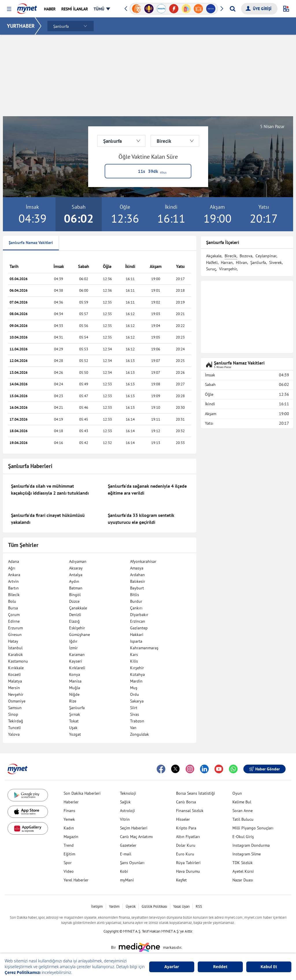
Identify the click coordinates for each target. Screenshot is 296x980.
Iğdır (73, 641)
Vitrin (125, 819)
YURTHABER (21, 26)
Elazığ (74, 621)
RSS (199, 906)
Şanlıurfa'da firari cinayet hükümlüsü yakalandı (48, 519)
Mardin (136, 681)
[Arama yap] (233, 9)
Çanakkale (78, 608)
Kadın (69, 828)
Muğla (75, 688)
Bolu (12, 601)
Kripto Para (186, 828)
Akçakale (214, 256)
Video (69, 871)
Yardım (114, 906)
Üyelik (131, 906)
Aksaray (76, 568)
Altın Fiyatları (188, 837)
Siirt (134, 708)
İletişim (97, 906)
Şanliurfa (258, 262)
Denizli (75, 615)
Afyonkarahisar (143, 561)
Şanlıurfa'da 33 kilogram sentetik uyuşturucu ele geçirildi (141, 519)
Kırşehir (137, 668)
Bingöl (75, 595)
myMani (127, 880)
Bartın (13, 588)
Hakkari (137, 635)
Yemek (69, 819)
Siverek (275, 262)
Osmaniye (17, 701)
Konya (75, 674)
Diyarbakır (139, 615)
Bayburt (137, 588)
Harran (227, 262)
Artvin (13, 581)
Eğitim (69, 854)
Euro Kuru (185, 854)
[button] (9, 9)
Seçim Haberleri (134, 828)
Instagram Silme (247, 854)
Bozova (246, 256)
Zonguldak (139, 734)
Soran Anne (243, 811)
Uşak (73, 728)
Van (133, 728)
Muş (134, 688)
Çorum (14, 615)
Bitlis (135, 595)
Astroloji (127, 811)
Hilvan (242, 262)
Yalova (14, 734)
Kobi (124, 871)
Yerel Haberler (76, 880)
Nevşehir (16, 694)
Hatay (13, 641)
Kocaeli (14, 674)
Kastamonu (18, 661)
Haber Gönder (264, 769)
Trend (69, 845)
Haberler (71, 802)
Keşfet (181, 880)
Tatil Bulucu (243, 819)
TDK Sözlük (243, 863)
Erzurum (15, 628)
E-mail (126, 854)
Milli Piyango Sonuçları (253, 828)
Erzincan (138, 621)
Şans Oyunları (132, 863)
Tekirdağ (16, 721)
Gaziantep (139, 628)
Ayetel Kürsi (243, 871)
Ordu (135, 694)
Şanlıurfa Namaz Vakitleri (31, 243)
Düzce (74, 601)
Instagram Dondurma (251, 845)
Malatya (15, 681)
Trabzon (137, 721)
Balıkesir (138, 581)
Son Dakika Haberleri (82, 793)
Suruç (211, 269)
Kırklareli (77, 668)
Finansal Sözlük (190, 811)
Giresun (15, 635)
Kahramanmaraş (144, 648)
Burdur (136, 601)
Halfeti (212, 262)
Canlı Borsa (186, 802)
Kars (134, 654)
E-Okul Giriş (243, 837)
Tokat (74, 721)
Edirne (14, 621)
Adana (14, 561)
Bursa (13, 608)
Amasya (137, 568)
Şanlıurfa (77, 708)
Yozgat (75, 734)
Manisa (75, 681)
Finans (69, 811)
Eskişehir (77, 628)
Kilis (134, 661)
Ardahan (137, 575)
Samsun (15, 708)
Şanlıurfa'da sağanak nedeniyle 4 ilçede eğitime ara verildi (147, 489)
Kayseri (76, 661)
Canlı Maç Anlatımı (136, 837)
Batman (76, 588)
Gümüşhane (79, 635)
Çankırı (136, 608)
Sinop (13, 714)
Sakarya (137, 701)
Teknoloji (128, 793)
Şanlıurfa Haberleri (30, 466)
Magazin (71, 837)
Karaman (77, 654)
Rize (73, 701)
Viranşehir (228, 269)
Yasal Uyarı (181, 906)
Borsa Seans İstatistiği (196, 793)
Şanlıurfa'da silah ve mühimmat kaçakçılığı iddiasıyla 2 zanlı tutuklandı (50, 489)
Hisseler (183, 819)
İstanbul (15, 648)
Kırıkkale (16, 668)
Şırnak (75, 714)
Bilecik (14, 595)
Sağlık (125, 802)
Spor (68, 863)
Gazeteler (128, 845)
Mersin (14, 688)
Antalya (76, 575)
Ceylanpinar (266, 256)
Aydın (74, 581)
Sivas (135, 714)
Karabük (15, 654)
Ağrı (12, 568)
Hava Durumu (188, 871)
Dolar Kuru (186, 845)
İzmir (73, 648)
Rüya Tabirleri (188, 863)
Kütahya (137, 674)
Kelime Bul (242, 802)
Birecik (231, 256)
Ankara (14, 575)
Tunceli (14, 728)
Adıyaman (78, 561)
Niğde (74, 694)
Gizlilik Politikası (154, 906)
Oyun (237, 793)
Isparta (136, 641)
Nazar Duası (243, 880)
